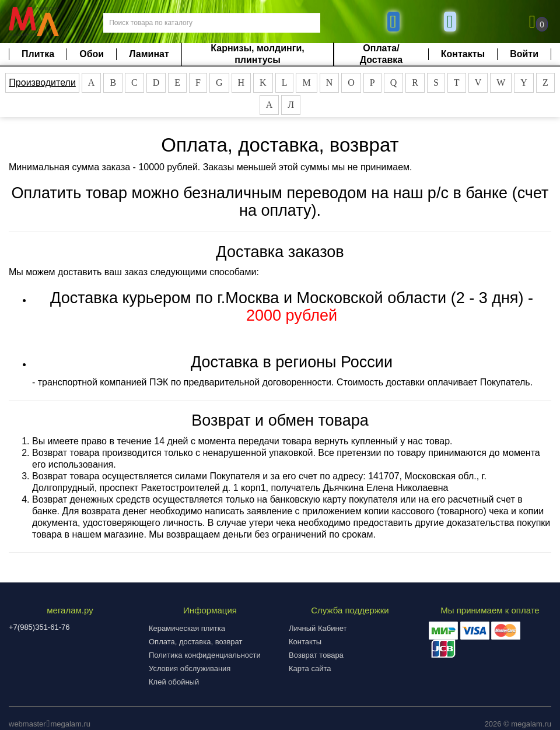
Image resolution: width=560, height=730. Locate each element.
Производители (42, 83)
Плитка (38, 54)
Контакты (463, 54)
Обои (92, 54)
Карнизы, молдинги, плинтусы (257, 54)
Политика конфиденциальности (205, 655)
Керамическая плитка (187, 628)
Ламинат (149, 54)
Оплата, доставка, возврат (195, 642)
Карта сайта (310, 668)
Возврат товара (316, 655)
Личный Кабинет (318, 628)
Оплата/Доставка (381, 54)
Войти (524, 54)
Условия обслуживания (190, 668)
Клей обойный (174, 682)
